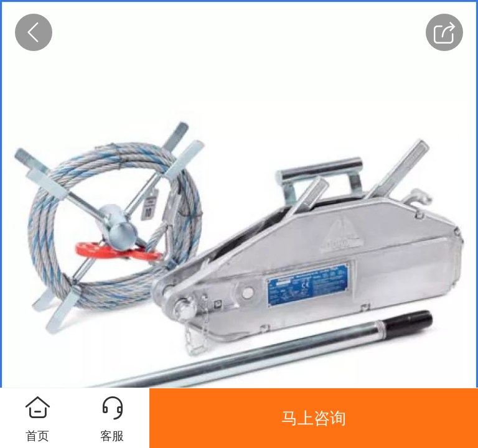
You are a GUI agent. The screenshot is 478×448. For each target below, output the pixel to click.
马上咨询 (314, 418)
